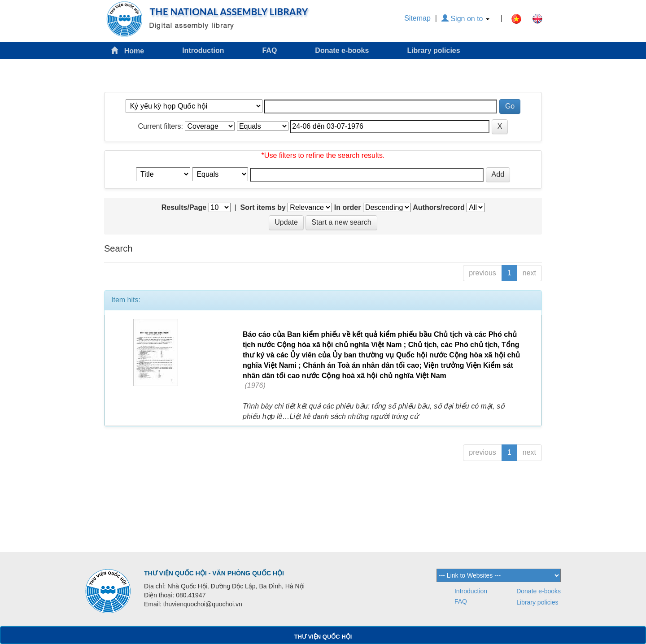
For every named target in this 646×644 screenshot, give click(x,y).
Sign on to (465, 19)
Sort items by (263, 207)
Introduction (203, 50)
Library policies (433, 50)
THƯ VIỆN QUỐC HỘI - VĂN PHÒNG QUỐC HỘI (214, 573)
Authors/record (439, 207)
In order (348, 207)
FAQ (269, 50)
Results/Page (184, 207)
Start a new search (341, 222)
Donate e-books (342, 50)
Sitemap (417, 18)
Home (127, 50)
